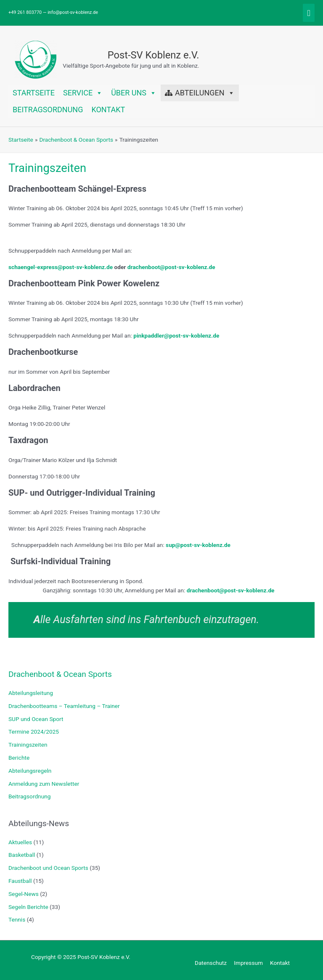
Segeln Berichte (28, 907)
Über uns (134, 93)
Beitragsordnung (48, 110)
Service (83, 93)
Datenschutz (211, 963)
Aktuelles (20, 842)
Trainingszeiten (28, 745)
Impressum (248, 963)
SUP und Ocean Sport (36, 719)
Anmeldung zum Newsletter (44, 784)
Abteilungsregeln (30, 771)
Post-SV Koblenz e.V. (154, 55)
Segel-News (24, 894)
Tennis (17, 919)
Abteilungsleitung (31, 693)
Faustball (20, 881)
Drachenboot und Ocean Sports (48, 868)
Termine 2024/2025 (34, 732)
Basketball (22, 855)
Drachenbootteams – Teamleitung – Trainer (64, 706)
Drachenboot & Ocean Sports (60, 674)
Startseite (34, 93)
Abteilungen (205, 93)
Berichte (19, 758)
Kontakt (108, 110)
